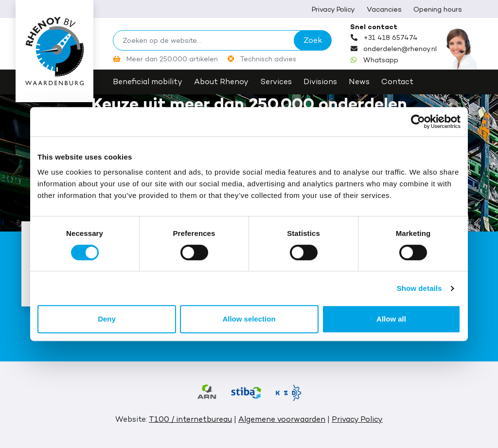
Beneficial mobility (148, 81)
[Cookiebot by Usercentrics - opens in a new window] (418, 122)
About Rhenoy (221, 81)
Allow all (391, 319)
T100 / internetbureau (190, 419)
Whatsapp (381, 60)
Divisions (320, 81)
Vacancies (384, 9)
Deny (107, 319)
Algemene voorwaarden (282, 419)
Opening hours (438, 9)
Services (276, 81)
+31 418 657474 (391, 37)
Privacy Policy (333, 9)
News (359, 81)
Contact (397, 81)
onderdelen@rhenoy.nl (400, 49)
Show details (419, 288)
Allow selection (249, 319)
